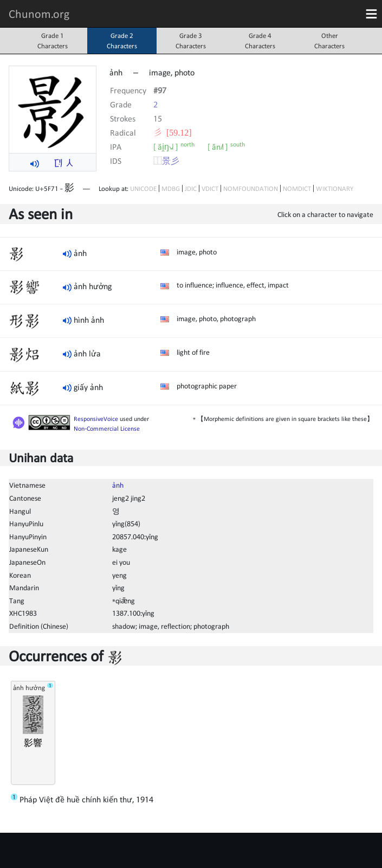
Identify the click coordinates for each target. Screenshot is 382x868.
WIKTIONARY (335, 189)
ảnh (118, 485)
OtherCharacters (329, 41)
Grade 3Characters (191, 41)
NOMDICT (297, 189)
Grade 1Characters (53, 41)
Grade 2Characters (122, 41)
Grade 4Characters (260, 41)
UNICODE (143, 189)
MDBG (171, 189)
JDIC (191, 189)
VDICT (210, 189)
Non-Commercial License (107, 429)
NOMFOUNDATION (251, 189)
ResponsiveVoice (96, 419)
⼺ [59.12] (173, 132)
